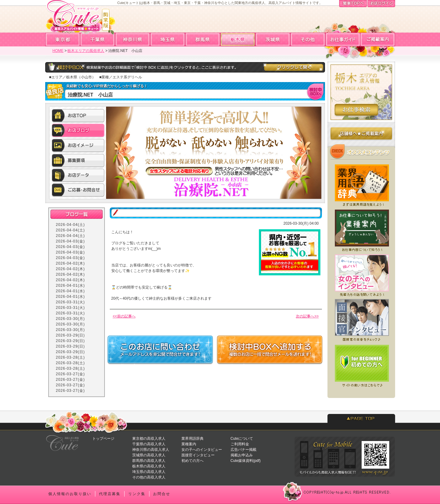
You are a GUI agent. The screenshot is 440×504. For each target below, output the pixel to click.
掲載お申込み (242, 455)
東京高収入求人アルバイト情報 (63, 39)
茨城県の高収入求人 (149, 455)
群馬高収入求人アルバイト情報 (203, 39)
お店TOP (78, 116)
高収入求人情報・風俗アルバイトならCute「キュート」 (77, 19)
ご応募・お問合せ (78, 190)
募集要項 (78, 161)
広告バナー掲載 (244, 450)
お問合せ (162, 494)
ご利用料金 (240, 444)
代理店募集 (110, 494)
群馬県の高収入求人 (149, 461)
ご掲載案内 (378, 39)
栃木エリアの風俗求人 (86, 51)
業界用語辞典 (192, 439)
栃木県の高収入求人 (149, 466)
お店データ (78, 175)
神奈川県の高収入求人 (151, 450)
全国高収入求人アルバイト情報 (308, 39)
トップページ (103, 439)
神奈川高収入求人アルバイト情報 (133, 39)
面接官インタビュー (198, 455)
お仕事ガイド (343, 39)
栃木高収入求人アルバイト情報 (238, 39)
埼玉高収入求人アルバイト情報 (168, 39)
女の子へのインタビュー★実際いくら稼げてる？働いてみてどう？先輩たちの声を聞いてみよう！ (361, 275)
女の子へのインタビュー (202, 450)
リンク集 (137, 494)
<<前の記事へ (124, 316)
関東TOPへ (353, 4)
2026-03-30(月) (70, 319)
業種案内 (189, 444)
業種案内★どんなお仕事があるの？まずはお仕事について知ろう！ (361, 229)
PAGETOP (361, 418)
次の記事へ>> (307, 316)
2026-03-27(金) (70, 374)
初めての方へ (192, 461)
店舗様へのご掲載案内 (361, 135)
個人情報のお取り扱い (70, 494)
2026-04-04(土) (70, 225)
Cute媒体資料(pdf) (246, 461)
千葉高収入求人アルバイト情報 (98, 39)
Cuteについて (242, 439)
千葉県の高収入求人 (149, 444)
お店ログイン (381, 4)
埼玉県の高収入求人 (149, 472)
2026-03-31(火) (70, 302)
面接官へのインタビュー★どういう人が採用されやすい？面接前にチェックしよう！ (361, 320)
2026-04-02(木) (70, 263)
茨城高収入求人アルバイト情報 (273, 39)
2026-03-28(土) (70, 357)
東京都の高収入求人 (149, 439)
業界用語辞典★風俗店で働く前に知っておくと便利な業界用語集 (361, 184)
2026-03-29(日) (70, 335)
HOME (58, 51)
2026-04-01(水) (70, 285)
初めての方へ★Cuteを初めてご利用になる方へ (361, 366)
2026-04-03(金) (70, 241)
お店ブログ (78, 131)
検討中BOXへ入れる (316, 91)
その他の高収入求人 (149, 477)
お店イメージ (78, 146)
